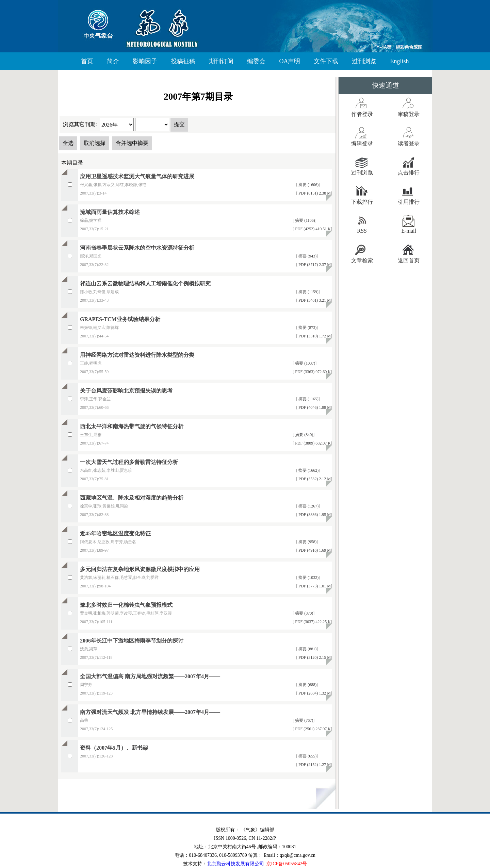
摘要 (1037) (305, 363)
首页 (87, 61)
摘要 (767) (304, 720)
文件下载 (326, 61)
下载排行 (362, 202)
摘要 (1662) (308, 470)
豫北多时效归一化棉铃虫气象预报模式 (126, 605)
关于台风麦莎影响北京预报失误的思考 (126, 391)
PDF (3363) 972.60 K (312, 372)
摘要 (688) (307, 685)
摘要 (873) (307, 328)
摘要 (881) (307, 649)
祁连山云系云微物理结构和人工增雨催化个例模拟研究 (145, 283)
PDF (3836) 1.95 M (314, 515)
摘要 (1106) (305, 220)
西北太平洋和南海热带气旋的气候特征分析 (132, 426)
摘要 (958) (307, 542)
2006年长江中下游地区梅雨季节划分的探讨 (132, 641)
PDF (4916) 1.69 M (314, 550)
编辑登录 (362, 143)
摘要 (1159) (308, 292)
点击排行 (409, 173)
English (399, 61)
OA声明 (290, 61)
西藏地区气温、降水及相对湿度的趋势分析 (132, 498)
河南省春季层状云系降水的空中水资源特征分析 (137, 248)
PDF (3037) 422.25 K (312, 622)
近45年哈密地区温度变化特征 (115, 533)
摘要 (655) (307, 756)
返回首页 (409, 260)
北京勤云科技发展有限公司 (235, 864)
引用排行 (409, 202)
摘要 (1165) (308, 399)
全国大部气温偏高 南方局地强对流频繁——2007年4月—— (150, 676)
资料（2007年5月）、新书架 (114, 748)
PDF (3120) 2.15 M (314, 657)
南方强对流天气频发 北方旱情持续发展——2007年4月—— (150, 712)
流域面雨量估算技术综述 (110, 212)
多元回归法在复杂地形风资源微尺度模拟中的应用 (140, 569)
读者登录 (409, 143)
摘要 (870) (304, 613)
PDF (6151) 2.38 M (314, 193)
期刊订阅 (221, 61)
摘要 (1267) (308, 506)
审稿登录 (409, 114)
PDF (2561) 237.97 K (312, 729)
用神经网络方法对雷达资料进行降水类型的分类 (137, 355)
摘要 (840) (304, 435)
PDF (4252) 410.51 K (312, 229)
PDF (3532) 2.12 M (314, 479)
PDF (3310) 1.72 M (314, 336)
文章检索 (362, 260)
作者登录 (362, 114)
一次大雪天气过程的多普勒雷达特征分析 (129, 462)
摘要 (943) (307, 256)
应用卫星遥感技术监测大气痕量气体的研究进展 (137, 176)
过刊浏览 (364, 61)
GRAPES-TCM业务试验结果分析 (120, 319)
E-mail (409, 231)
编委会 (256, 61)
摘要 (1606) (308, 185)
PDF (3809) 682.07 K (312, 443)
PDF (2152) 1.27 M (314, 765)
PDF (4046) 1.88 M (314, 407)
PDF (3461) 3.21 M (314, 300)
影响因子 (145, 61)
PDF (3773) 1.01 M (314, 586)
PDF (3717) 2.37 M (314, 265)
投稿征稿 (183, 61)
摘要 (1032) (308, 578)
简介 (113, 61)
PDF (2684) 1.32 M (314, 693)
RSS (362, 231)
